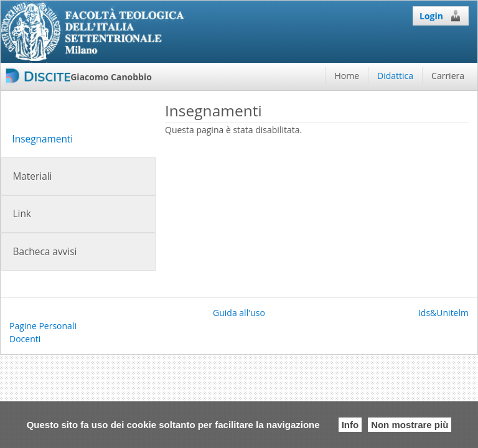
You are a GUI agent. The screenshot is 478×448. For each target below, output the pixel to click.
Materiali (32, 176)
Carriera (448, 76)
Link (21, 214)
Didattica (395, 76)
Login (441, 16)
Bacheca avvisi (45, 252)
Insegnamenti (42, 139)
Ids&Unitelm (443, 313)
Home (347, 76)
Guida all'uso (239, 313)
